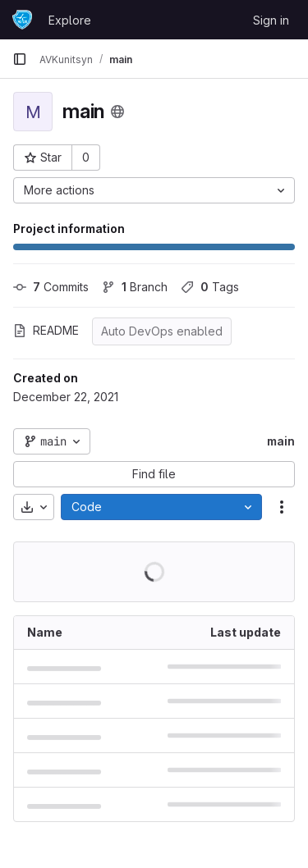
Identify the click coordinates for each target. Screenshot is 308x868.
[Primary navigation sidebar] (20, 59)
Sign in (271, 20)
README (46, 330)
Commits (51, 287)
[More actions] (154, 190)
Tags (210, 287)
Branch (135, 287)
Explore (70, 20)
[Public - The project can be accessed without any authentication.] (117, 112)
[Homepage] (22, 20)
